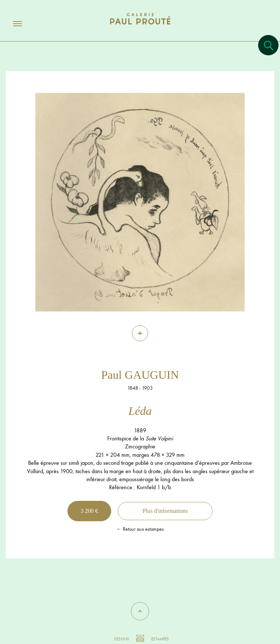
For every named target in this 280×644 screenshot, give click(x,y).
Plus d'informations (165, 511)
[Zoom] (140, 333)
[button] (140, 611)
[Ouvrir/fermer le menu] (11, 23)
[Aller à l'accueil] (140, 26)
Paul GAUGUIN (140, 375)
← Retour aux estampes (140, 529)
